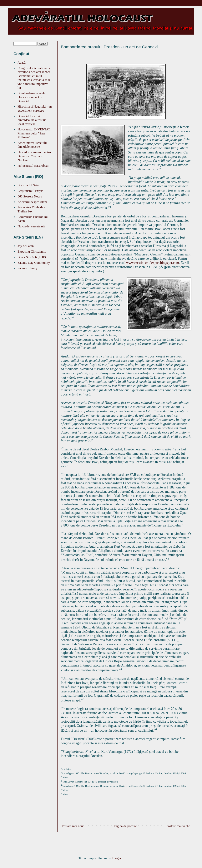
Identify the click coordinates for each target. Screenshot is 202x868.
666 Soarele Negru (30, 196)
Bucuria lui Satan (29, 185)
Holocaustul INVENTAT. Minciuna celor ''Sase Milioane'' (34, 133)
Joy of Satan (26, 246)
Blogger (117, 858)
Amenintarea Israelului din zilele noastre (33, 145)
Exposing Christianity (32, 252)
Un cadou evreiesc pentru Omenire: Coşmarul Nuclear (34, 156)
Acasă (22, 63)
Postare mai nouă (73, 826)
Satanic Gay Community (34, 263)
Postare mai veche (178, 826)
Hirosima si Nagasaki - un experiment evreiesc (35, 108)
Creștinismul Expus (30, 191)
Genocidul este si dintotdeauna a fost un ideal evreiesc (32, 120)
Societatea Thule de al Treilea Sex (32, 209)
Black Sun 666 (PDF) (32, 257)
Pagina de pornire (125, 826)
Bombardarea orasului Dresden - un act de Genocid (32, 97)
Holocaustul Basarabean (33, 166)
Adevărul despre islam (32, 202)
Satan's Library (27, 268)
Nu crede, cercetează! (32, 226)
